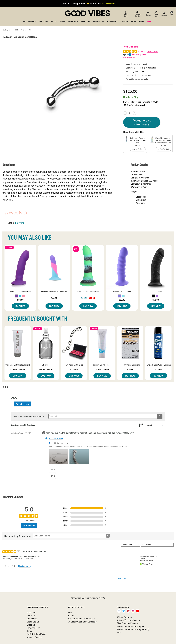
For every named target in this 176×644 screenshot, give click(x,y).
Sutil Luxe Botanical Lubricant (18, 365)
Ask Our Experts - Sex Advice (81, 619)
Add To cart (142, 122)
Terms (30, 631)
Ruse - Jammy (156, 292)
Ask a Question (129, 57)
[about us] (156, 14)
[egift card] (125, 14)
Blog (70, 613)
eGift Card (31, 613)
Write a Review (153, 52)
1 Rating (141, 52)
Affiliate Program (124, 617)
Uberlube (46, 365)
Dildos (17, 30)
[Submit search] (160, 416)
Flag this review (24, 566)
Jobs (119, 632)
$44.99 (54, 298)
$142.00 (74, 369)
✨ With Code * (88, 3)
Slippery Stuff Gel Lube (102, 365)
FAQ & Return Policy (36, 634)
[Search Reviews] (72, 536)
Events (71, 616)
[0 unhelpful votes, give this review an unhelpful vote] (13, 566)
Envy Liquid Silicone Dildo (88, 292)
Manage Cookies (34, 637)
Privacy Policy (33, 628)
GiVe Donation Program (127, 623)
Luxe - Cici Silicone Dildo (20, 292)
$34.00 (20, 300)
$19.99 (130, 369)
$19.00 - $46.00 (18, 369)
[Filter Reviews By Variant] (157, 545)
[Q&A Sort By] (155, 425)
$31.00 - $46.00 (46, 369)
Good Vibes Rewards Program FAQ (133, 629)
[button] (16, 296)
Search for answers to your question (29, 416)
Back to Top (123, 578)
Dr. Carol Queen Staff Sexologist (82, 622)
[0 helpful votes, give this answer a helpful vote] (52, 470)
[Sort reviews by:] (130, 545)
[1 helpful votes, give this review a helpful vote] (6, 566)
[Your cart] (171, 14)
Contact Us (32, 619)
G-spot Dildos (28, 30)
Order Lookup (33, 622)
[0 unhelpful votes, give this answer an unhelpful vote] (52, 476)
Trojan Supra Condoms (130, 365)
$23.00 (158, 369)
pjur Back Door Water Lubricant (158, 365)
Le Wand (20, 223)
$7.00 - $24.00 (102, 369)
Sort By (141, 425)
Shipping (31, 625)
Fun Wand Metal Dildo (74, 365)
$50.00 (156, 300)
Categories (7, 30)
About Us (31, 616)
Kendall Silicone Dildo (122, 292)
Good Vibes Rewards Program (131, 626)
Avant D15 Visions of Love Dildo (54, 292)
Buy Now (20, 306)
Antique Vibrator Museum (128, 620)
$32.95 (122, 300)
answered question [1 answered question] (139, 55)
